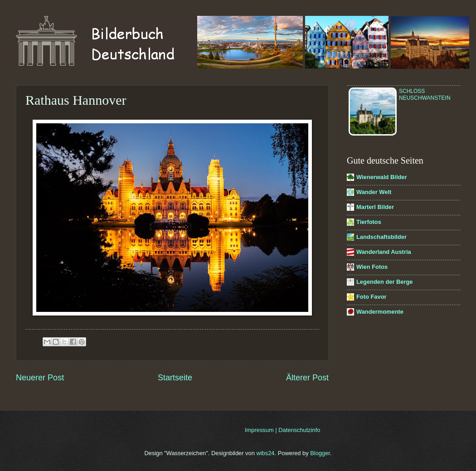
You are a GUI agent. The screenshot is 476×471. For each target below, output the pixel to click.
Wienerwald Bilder (382, 177)
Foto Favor (372, 297)
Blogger (320, 453)
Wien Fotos (372, 267)
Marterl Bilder (375, 207)
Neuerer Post (40, 378)
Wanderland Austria (384, 252)
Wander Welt (374, 192)
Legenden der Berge (385, 282)
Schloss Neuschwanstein (425, 95)
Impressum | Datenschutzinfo (283, 430)
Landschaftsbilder (381, 237)
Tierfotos (369, 222)
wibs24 (265, 453)
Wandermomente (380, 312)
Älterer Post (307, 378)
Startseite (175, 378)
